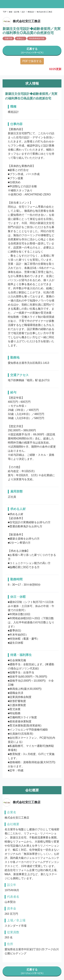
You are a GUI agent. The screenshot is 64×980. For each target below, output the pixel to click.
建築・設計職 (14, 12)
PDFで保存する (32, 61)
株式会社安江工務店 (45, 12)
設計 (23, 12)
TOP (5, 12)
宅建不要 (8, 38)
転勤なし (21, 38)
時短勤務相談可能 (37, 38)
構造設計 (31, 12)
